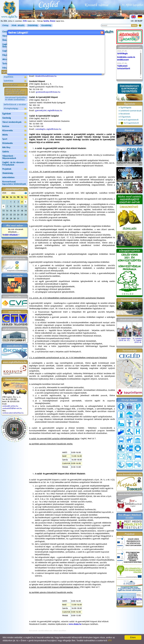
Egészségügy (15, 72)
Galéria (15, 152)
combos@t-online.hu (10, 406)
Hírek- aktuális (18, 25)
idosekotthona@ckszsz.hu (46, 76)
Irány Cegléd (8, 68)
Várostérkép (46, 25)
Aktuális (15, 59)
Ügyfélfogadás (126, 108)
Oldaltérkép (33, 25)
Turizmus (15, 64)
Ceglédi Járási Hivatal (12, 51)
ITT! (110, 641)
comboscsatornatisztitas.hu (13, 413)
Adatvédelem (8, 177)
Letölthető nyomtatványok (131, 111)
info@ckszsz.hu (42, 52)
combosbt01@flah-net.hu (12, 408)
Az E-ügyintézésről (130, 123)
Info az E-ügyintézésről (129, 120)
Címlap (5, 25)
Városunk (15, 36)
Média (15, 135)
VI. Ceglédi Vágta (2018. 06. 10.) (124, 338)
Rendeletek (125, 114)
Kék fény (15, 148)
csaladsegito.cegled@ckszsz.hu (48, 129)
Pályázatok (7, 55)
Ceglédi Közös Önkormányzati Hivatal (15, 45)
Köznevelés (15, 131)
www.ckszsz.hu (75, 624)
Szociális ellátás (15, 85)
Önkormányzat (15, 40)
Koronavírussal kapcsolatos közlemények (14, 183)
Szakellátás (15, 81)
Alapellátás (15, 77)
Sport (15, 139)
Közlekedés (15, 143)
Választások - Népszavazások (15, 157)
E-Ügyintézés (126, 117)
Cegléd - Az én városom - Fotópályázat (14, 164)
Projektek (15, 169)
